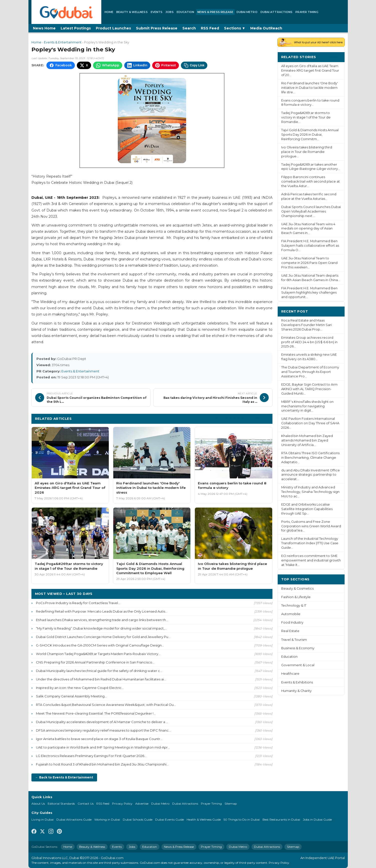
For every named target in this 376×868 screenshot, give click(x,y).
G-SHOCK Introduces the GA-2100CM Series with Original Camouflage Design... (100, 645)
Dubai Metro (247, 12)
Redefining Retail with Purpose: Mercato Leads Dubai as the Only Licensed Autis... (102, 611)
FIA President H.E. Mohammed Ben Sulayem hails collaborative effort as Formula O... (310, 246)
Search (189, 28)
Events (157, 12)
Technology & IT (294, 605)
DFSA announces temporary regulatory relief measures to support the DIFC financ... (103, 730)
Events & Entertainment (63, 42)
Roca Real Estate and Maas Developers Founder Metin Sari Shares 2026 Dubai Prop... (307, 325)
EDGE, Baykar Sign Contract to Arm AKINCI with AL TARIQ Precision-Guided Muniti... (309, 389)
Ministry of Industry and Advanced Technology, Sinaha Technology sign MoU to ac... (310, 492)
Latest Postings (76, 28)
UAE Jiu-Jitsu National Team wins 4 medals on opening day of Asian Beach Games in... (308, 229)
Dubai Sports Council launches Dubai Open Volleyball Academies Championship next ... (311, 211)
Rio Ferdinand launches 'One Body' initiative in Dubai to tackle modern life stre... (310, 88)
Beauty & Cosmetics (297, 589)
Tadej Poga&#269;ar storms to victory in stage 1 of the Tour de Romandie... (306, 117)
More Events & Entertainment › (241, 418)
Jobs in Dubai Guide (317, 819)
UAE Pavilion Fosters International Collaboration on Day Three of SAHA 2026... (310, 423)
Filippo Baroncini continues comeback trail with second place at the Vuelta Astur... (311, 181)
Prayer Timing (307, 12)
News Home (44, 28)
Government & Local (298, 665)
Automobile (291, 614)
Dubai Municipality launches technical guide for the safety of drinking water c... (99, 671)
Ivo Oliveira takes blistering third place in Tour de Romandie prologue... (307, 152)
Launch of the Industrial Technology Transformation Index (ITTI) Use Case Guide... (310, 543)
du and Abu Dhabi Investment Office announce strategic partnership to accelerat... (311, 475)
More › (335, 57)
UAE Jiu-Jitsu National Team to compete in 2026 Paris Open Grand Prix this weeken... (309, 263)
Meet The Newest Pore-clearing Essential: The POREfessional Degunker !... (96, 713)
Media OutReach (266, 28)
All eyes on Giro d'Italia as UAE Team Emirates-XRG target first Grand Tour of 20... (310, 70)
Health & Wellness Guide (204, 819)
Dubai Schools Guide (138, 819)
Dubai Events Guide (170, 819)
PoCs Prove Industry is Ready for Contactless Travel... (78, 603)
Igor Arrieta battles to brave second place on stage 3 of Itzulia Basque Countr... (99, 739)
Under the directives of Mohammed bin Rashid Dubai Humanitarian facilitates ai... (101, 679)
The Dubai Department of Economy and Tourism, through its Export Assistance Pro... (310, 372)
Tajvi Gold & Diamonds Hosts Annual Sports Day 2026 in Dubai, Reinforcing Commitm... (310, 135)
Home (109, 12)
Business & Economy (298, 648)
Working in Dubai (107, 819)
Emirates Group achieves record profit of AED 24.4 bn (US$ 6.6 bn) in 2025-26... (309, 342)
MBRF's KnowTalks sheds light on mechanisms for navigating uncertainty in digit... (307, 406)
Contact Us (86, 804)
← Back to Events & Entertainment (64, 777)
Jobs (169, 12)
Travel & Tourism (294, 640)
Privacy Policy (122, 804)
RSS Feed (210, 28)
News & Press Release (215, 12)
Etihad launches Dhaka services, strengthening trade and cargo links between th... (102, 620)
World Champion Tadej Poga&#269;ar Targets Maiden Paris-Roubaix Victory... (98, 654)
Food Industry (292, 622)
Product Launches (113, 28)
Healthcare (290, 674)
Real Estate (290, 631)
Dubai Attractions (277, 12)
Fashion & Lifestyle (296, 597)
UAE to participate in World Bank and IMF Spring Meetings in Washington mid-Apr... (103, 747)
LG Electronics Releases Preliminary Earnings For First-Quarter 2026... (91, 756)
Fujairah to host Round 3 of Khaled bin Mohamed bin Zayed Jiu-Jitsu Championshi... (102, 764)
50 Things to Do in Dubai (242, 819)
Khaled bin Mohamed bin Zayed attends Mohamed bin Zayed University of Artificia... (307, 440)
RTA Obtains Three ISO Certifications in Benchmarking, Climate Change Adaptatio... (310, 458)
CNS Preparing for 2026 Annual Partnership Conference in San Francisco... (95, 662)
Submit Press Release (157, 28)
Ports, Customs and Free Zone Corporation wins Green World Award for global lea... (311, 526)
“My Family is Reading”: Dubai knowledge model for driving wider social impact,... (101, 628)
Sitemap (231, 804)
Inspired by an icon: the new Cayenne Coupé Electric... (80, 688)
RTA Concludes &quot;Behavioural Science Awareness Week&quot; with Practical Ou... (106, 705)
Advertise (142, 804)
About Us (38, 804)
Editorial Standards (61, 804)
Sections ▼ (235, 28)
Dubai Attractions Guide (74, 819)
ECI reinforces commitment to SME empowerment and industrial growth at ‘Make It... (311, 560)
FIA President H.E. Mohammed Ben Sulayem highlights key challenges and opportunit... (309, 293)
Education (186, 12)
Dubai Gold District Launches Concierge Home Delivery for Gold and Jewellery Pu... (103, 637)
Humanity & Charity (296, 691)
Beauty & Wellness (132, 12)
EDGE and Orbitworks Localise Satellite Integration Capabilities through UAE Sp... (307, 509)
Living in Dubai (43, 819)
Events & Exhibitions (297, 682)
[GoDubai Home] (66, 12)
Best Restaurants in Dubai (281, 819)
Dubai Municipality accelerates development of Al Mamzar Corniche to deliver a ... (102, 722)
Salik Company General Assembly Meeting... (71, 696)
